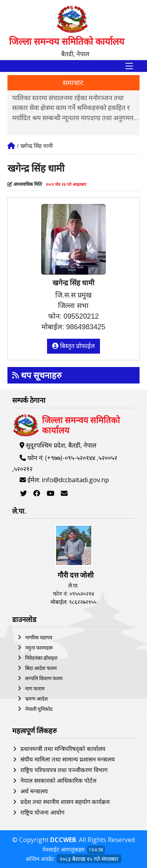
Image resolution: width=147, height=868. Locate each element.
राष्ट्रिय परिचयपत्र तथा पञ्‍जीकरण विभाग (64, 770)
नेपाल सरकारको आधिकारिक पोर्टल (58, 780)
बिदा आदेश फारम (41, 668)
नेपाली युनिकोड (39, 709)
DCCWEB (63, 840)
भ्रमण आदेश (36, 699)
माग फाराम (35, 688)
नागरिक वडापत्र (39, 637)
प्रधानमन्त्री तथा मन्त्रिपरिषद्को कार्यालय (63, 749)
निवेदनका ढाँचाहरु (41, 658)
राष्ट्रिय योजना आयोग (42, 812)
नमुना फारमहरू (39, 648)
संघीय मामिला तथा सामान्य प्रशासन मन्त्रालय (68, 759)
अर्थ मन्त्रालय (34, 791)
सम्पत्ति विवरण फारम (44, 678)
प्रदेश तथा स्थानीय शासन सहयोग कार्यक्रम (65, 802)
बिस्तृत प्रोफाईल (74, 346)
